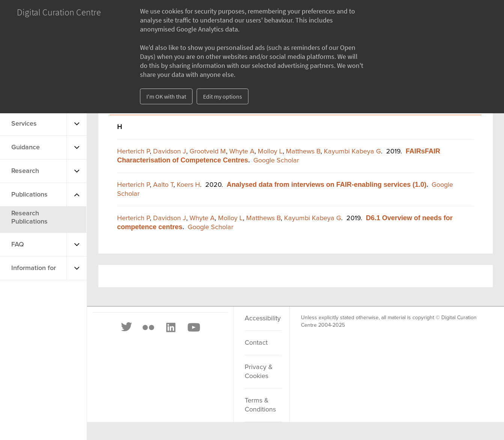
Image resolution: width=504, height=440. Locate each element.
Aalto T (163, 185)
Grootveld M (208, 152)
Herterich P (133, 152)
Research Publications (29, 218)
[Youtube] (193, 327)
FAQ (18, 245)
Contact (256, 343)
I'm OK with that (166, 96)
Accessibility (263, 318)
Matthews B (303, 152)
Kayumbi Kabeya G (352, 152)
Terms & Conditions (260, 405)
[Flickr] (148, 327)
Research (25, 171)
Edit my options (223, 96)
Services (24, 124)
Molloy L (270, 152)
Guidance (26, 147)
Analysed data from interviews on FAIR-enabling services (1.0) (326, 185)
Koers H (188, 185)
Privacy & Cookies (259, 372)
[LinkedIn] (170, 327)
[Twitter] (127, 327)
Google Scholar (276, 161)
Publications (29, 195)
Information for (34, 268)
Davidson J (170, 152)
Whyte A (242, 152)
